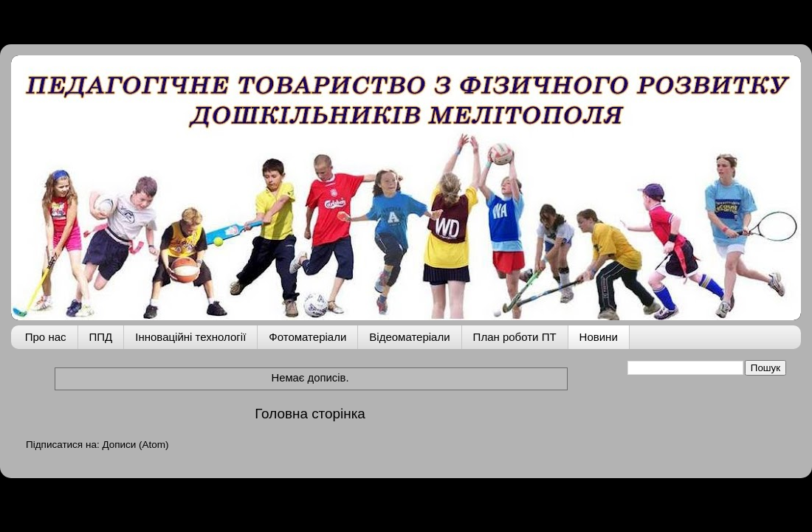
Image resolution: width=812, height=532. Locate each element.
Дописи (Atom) (135, 445)
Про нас (46, 337)
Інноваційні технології (190, 337)
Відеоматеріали (409, 337)
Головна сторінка (310, 414)
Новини (599, 337)
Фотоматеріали (307, 337)
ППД (101, 337)
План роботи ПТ (515, 337)
